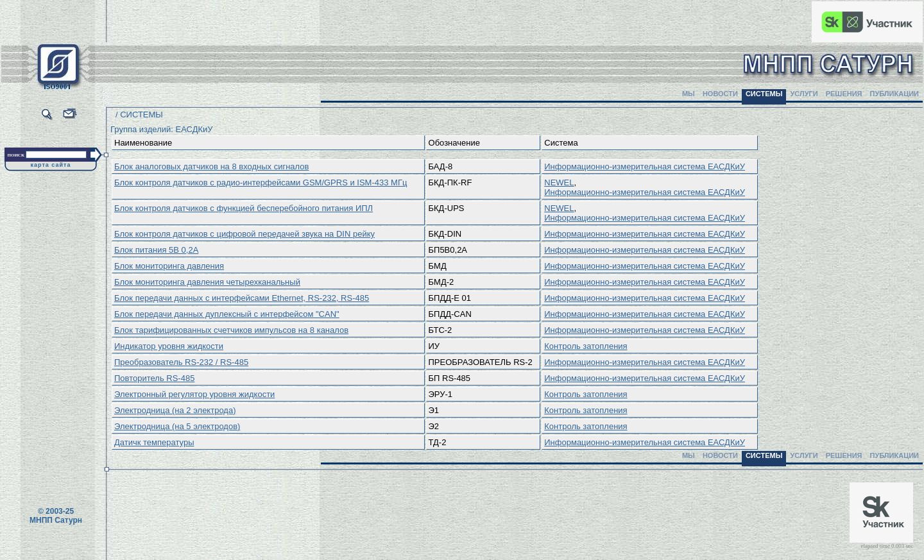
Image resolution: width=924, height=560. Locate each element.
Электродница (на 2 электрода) (175, 410)
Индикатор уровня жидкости (169, 346)
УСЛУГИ (804, 94)
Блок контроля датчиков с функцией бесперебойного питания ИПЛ (244, 208)
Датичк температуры (154, 442)
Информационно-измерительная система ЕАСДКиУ (645, 166)
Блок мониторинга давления (169, 266)
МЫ (689, 94)
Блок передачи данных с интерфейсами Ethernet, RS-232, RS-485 (242, 298)
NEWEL (559, 182)
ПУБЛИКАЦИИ (894, 94)
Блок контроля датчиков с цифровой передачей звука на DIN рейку (244, 234)
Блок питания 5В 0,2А (156, 250)
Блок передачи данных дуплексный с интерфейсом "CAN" (227, 314)
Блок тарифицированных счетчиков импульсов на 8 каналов (231, 330)
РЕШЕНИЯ (844, 94)
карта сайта (51, 165)
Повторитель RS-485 (154, 378)
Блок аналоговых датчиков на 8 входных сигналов (211, 166)
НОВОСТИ (720, 94)
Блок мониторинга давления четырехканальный (207, 282)
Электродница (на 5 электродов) (177, 426)
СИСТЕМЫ (764, 94)
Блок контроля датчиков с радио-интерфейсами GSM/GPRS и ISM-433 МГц (261, 182)
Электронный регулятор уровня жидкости (194, 394)
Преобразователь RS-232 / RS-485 (181, 362)
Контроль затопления (586, 346)
